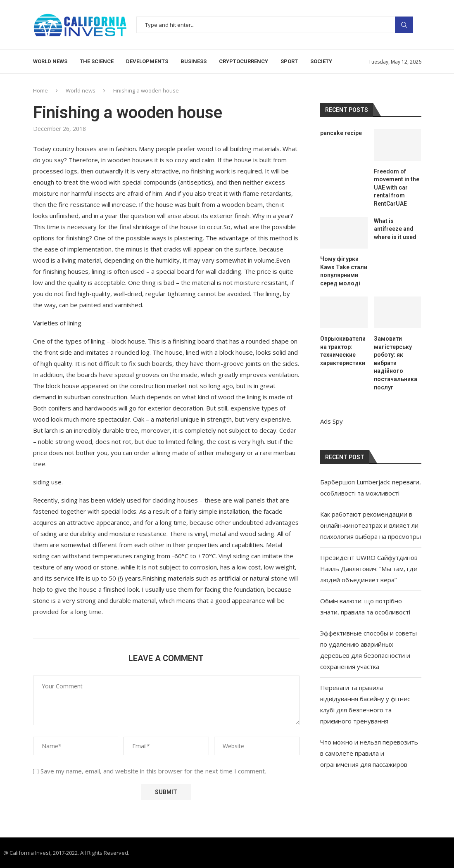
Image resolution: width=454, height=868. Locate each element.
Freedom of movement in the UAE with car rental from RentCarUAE (397, 187)
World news (50, 61)
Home (40, 90)
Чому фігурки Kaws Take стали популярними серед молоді (344, 271)
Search (404, 25)
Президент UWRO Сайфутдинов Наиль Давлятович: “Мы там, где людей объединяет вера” (369, 569)
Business (194, 61)
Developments (147, 61)
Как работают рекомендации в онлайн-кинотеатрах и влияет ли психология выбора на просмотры (371, 525)
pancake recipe (341, 133)
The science (97, 61)
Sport (289, 61)
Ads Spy (332, 421)
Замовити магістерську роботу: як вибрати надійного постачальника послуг (396, 363)
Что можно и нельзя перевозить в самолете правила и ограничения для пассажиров (369, 753)
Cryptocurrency (244, 61)
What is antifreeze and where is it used (395, 229)
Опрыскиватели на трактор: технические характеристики (343, 351)
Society (321, 61)
